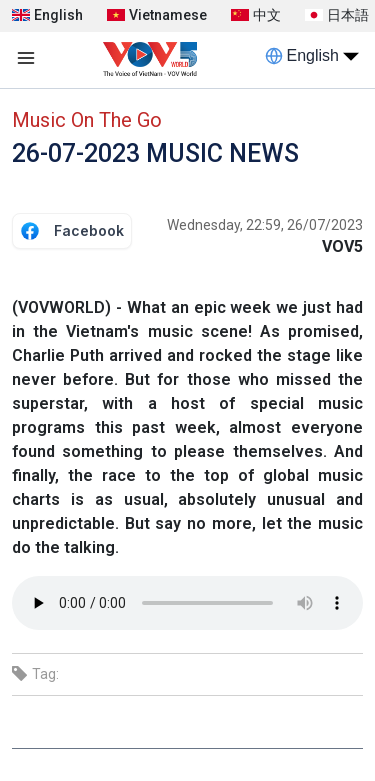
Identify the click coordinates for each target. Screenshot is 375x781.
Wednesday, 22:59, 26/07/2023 (265, 225)
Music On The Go (87, 120)
